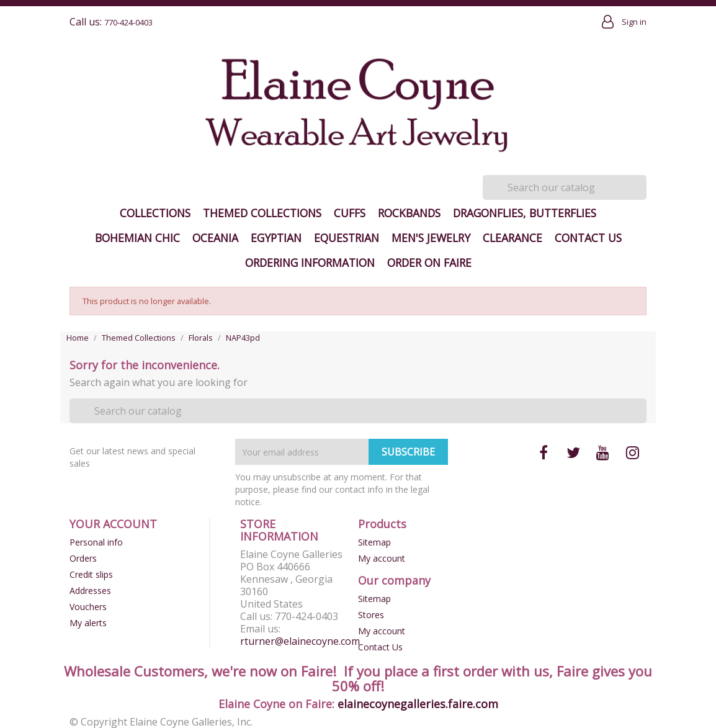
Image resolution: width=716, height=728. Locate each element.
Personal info (96, 542)
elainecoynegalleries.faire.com (418, 704)
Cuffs (350, 213)
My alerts (88, 623)
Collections (155, 213)
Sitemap (374, 542)
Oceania (215, 238)
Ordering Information (310, 263)
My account (382, 558)
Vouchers (88, 607)
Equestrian (347, 238)
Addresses (90, 591)
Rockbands (409, 213)
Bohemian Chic (137, 238)
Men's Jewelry (431, 238)
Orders (83, 558)
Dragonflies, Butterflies (525, 213)
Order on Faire (429, 263)
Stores (371, 615)
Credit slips (91, 574)
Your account (113, 524)
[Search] (565, 187)
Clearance (512, 238)
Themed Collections (262, 213)
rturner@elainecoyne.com (300, 641)
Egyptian (276, 238)
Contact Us (588, 238)
